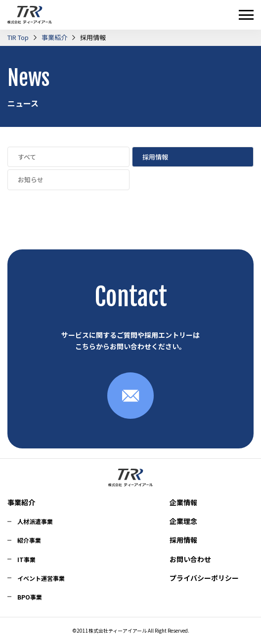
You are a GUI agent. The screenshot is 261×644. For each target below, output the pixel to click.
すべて (27, 157)
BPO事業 (30, 597)
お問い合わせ (190, 559)
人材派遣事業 (35, 521)
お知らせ (31, 180)
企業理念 (183, 521)
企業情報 (183, 502)
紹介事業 (29, 540)
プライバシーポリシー (204, 578)
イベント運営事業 (41, 578)
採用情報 (183, 540)
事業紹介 (21, 502)
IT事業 (26, 559)
